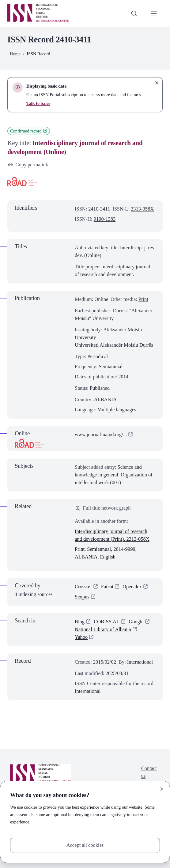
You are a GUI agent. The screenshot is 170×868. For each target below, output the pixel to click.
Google (136, 622)
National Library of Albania (103, 629)
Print (143, 299)
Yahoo (81, 637)
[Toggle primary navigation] (154, 13)
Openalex (132, 587)
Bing (80, 622)
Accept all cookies (85, 845)
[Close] (162, 789)
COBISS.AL (107, 622)
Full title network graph (103, 508)
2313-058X (142, 209)
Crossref (83, 587)
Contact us (149, 772)
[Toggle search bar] (134, 13)
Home (15, 54)
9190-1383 (105, 219)
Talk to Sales (38, 103)
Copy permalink (28, 165)
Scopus (82, 597)
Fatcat (107, 587)
